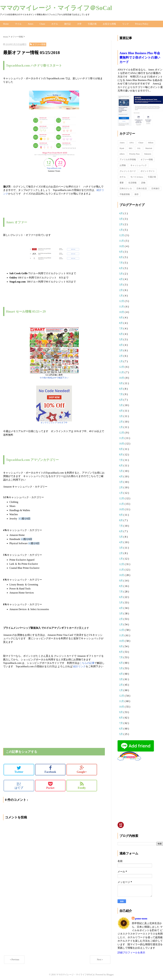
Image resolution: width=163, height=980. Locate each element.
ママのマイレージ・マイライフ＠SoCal (56, 8)
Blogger (110, 974)
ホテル (54, 23)
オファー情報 (147, 159)
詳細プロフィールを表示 (131, 952)
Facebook (50, 769)
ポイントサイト (148, 170)
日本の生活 (142, 188)
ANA (131, 142)
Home (6, 23)
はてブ (19, 785)
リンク (125, 23)
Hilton (151, 142)
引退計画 (92, 23)
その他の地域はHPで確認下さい (54, 377)
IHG (131, 147)
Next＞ (100, 959)
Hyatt (122, 147)
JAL (139, 147)
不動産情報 (125, 193)
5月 (121, 273)
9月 (121, 251)
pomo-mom (141, 918)
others (122, 153)
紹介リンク (79, 666)
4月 (121, 213)
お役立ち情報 (109, 23)
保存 (137, 193)
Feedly (82, 785)
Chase (42, 23)
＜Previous (14, 959)
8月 (121, 256)
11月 (122, 240)
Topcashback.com (54, 167)
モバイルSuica (137, 176)
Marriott (149, 147)
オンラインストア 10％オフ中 (54, 422)
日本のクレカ (126, 188)
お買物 (123, 165)
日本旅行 (155, 188)
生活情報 (132, 182)
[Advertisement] (40, 676)
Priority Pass (134, 153)
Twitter (19, 769)
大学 (79, 23)
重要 (122, 182)
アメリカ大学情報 (128, 159)
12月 (122, 235)
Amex (30, 23)
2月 (121, 224)
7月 (121, 262)
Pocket (50, 785)
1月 (121, 229)
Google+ (82, 769)
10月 (122, 245)
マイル (18, 23)
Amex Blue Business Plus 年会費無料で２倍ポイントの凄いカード (140, 57)
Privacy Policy (141, 23)
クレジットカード (128, 170)
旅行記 (67, 23)
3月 (121, 218)
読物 (143, 182)
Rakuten (148, 153)
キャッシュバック (139, 165)
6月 (121, 267)
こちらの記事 (87, 662)
